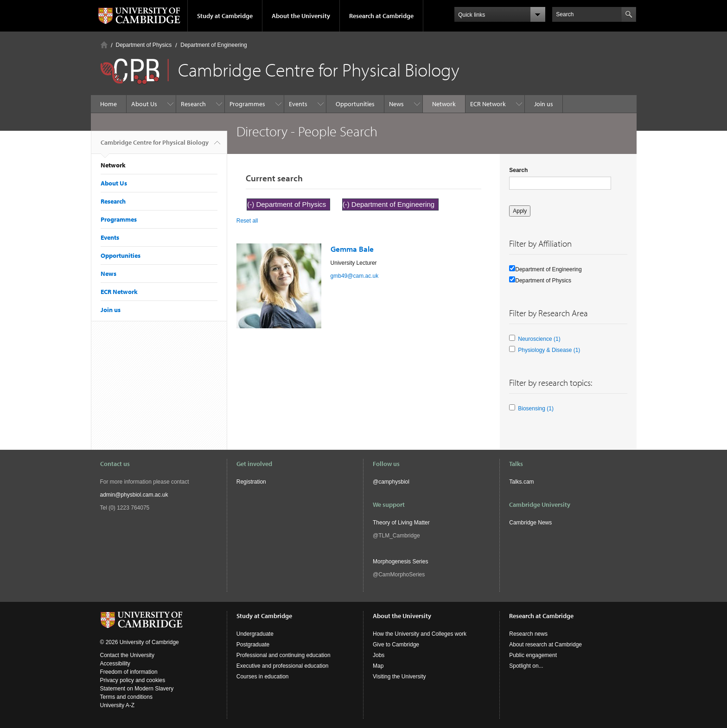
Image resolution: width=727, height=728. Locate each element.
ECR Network (488, 104)
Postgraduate (253, 645)
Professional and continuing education (284, 655)
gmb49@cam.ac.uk (355, 276)
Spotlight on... (526, 666)
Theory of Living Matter (401, 523)
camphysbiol (394, 482)
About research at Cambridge (545, 645)
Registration (251, 482)
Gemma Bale (352, 249)
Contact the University (127, 655)
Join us (544, 104)
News (396, 104)
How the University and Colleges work (420, 634)
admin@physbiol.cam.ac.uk (134, 495)
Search (518, 170)
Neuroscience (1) (539, 339)
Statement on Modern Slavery (137, 689)
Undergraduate (255, 634)
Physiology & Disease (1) (549, 350)
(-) (252, 204)
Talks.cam (521, 482)
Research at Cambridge (381, 16)
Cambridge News (530, 523)
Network (444, 104)
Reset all (247, 221)
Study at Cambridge (225, 16)
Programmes (247, 104)
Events (298, 104)
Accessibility (115, 664)
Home (104, 45)
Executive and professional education (283, 666)
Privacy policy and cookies (133, 680)
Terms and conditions (126, 697)
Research (193, 104)
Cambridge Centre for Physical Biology (155, 146)
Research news (528, 634)
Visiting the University (399, 677)
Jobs (379, 655)
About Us (144, 104)
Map (378, 666)
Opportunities (355, 104)
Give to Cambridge (396, 645)
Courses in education (263, 677)
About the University (301, 16)
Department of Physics (144, 45)
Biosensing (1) (536, 409)
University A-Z (118, 705)
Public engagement (533, 655)
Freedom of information (129, 672)
